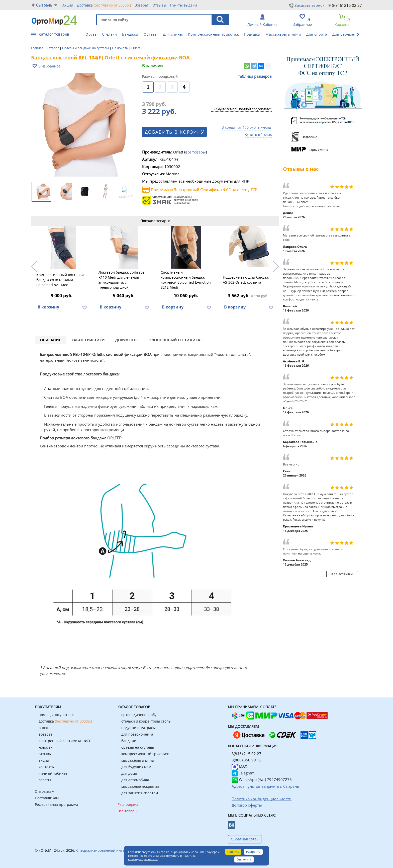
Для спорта (317, 34)
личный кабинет (53, 773)
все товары (195, 152)
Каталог (53, 48)
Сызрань (44, 5)
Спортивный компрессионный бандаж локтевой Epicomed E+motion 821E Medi (186, 280)
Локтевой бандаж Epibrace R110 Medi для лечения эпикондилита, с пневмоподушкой (121, 280)
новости (46, 747)
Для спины (173, 34)
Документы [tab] (127, 340)
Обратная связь (245, 839)
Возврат (142, 5)
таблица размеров (255, 76)
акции (44, 760)
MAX (239, 766)
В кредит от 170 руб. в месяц (246, 127)
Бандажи (130, 34)
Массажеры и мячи (283, 34)
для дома (129, 773)
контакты (47, 767)
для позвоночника (137, 734)
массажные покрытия (140, 786)
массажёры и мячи (138, 760)
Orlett (136, 48)
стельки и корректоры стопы (146, 721)
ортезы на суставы (138, 747)
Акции (68, 5)
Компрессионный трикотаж (213, 34)
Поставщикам (47, 798)
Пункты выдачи (183, 5)
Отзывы (159, 5)
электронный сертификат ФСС (65, 741)
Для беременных (348, 34)
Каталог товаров (54, 34)
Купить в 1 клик (258, 134)
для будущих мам (136, 767)
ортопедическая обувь (141, 715)
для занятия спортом (140, 793)
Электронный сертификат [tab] (176, 340)
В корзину (48, 307)
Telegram (243, 773)
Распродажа (128, 804)
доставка (65, 721)
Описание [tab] (51, 340)
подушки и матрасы (138, 728)
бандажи (129, 741)
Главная (38, 48)
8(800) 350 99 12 (247, 760)
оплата (45, 728)
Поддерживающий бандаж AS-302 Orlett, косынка (246, 280)
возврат (45, 734)
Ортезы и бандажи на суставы (86, 48)
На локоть (120, 48)
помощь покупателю (57, 715)
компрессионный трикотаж (145, 754)
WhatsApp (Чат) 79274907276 (262, 779)
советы (45, 780)
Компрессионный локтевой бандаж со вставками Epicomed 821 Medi (60, 280)
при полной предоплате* (241, 109)
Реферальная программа (57, 804)
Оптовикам (44, 791)
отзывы (45, 754)
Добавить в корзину (174, 132)
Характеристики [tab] (88, 340)
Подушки (252, 34)
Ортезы (151, 34)
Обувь (91, 34)
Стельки (110, 34)
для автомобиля (135, 780)
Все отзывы (342, 574)
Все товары (127, 811)
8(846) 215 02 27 (347, 5)
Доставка (104, 5)
